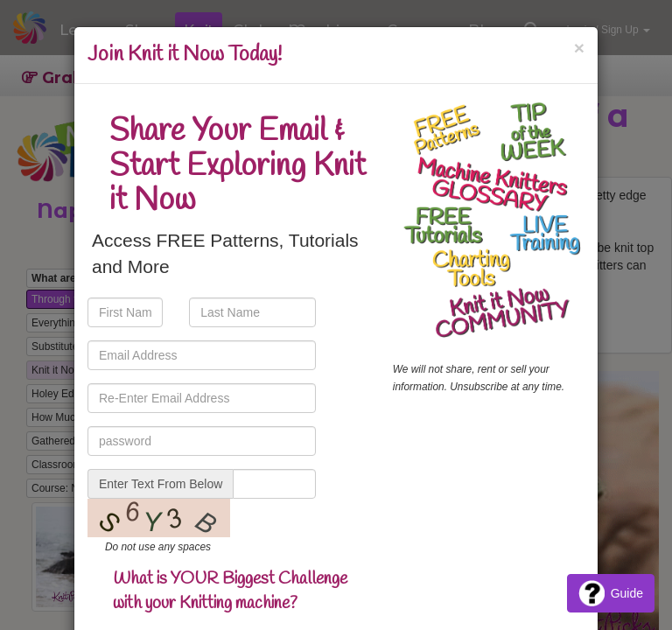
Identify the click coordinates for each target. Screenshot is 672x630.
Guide (611, 593)
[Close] (579, 48)
